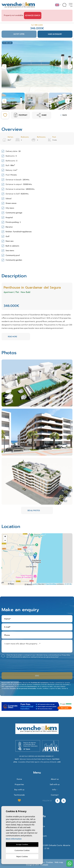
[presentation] (15, 665)
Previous (4, 66)
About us (55, 779)
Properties (19, 784)
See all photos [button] (40, 510)
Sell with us (55, 784)
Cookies (50, 862)
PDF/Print (20, 115)
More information (14, 839)
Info (54, 790)
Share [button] (42, 115)
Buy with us (19, 790)
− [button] (5, 541)
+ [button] (5, 537)
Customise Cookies (22, 850)
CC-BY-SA (68, 584)
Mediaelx (44, 865)
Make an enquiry (55, 34)
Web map (59, 862)
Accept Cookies (22, 844)
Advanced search (33, 15)
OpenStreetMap (51, 584)
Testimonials (19, 795)
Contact (55, 795)
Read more (19, 337)
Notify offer (19, 34)
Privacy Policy (66, 655)
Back (64, 115)
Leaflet (35, 584)
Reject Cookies (22, 856)
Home (19, 779)
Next (70, 66)
